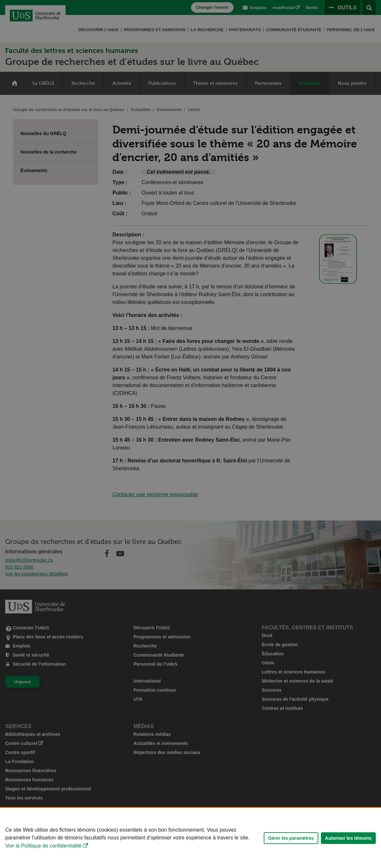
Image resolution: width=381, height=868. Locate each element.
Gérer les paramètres (291, 841)
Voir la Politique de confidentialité (43, 848)
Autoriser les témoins (348, 841)
